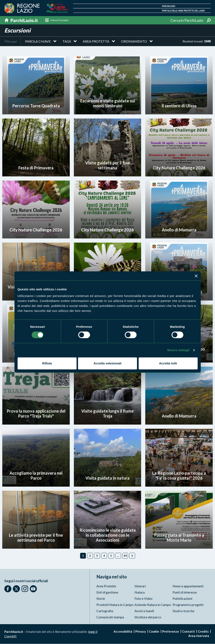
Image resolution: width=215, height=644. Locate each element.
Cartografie (105, 611)
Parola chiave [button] (38, 41)
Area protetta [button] (96, 41)
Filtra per (11, 41)
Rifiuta (47, 363)
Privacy (141, 632)
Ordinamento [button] (134, 41)
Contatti (188, 632)
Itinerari (140, 586)
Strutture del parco (148, 617)
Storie (101, 599)
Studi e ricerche (183, 611)
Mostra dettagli (178, 350)
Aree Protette (106, 586)
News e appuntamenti (188, 586)
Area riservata (199, 636)
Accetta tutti (168, 363)
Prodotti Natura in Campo (115, 605)
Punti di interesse (185, 592)
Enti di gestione (107, 592)
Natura (140, 592)
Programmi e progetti (188, 605)
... (118, 556)
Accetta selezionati (107, 363)
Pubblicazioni (182, 599)
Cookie (154, 632)
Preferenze (171, 632)
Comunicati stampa (110, 617)
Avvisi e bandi (144, 611)
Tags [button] (67, 41)
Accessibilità (123, 632)
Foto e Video (144, 599)
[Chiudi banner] (196, 276)
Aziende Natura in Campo (153, 605)
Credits (203, 632)
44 (125, 556)
